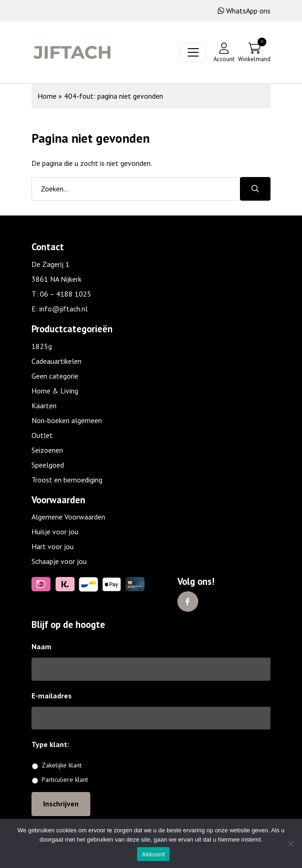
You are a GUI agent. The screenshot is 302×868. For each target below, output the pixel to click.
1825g (42, 346)
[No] (290, 843)
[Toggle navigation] (193, 52)
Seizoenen (47, 450)
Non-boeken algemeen (67, 420)
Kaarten (44, 405)
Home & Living (55, 391)
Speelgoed (48, 465)
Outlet (42, 435)
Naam (41, 646)
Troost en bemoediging (67, 480)
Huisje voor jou (55, 532)
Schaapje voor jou (59, 561)
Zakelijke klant (62, 765)
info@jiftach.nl (63, 309)
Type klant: (54, 744)
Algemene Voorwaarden (68, 517)
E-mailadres (52, 696)
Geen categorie (55, 376)
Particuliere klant (65, 779)
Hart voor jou (53, 546)
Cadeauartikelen (57, 361)
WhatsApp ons (244, 11)
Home (47, 96)
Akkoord (153, 854)
